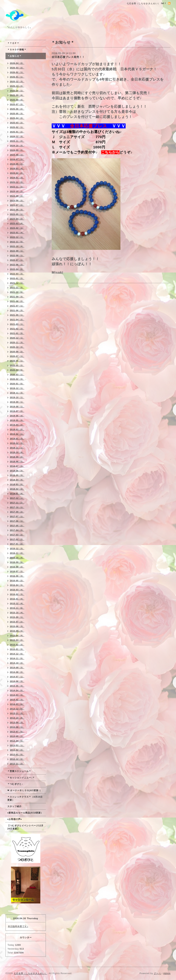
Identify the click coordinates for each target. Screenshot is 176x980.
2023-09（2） (17, 196)
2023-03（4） (17, 223)
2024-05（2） (17, 164)
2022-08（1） (17, 255)
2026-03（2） (17, 68)
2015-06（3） (17, 626)
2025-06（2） (17, 109)
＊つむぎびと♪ (15, 784)
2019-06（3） (17, 416)
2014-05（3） (17, 686)
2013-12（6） (17, 709)
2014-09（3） (17, 668)
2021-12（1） (17, 283)
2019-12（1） (17, 388)
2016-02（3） (17, 594)
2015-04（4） (17, 636)
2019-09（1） (17, 402)
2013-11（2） (17, 713)
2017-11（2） (17, 503)
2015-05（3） (17, 631)
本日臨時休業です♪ (18, 926)
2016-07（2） (17, 571)
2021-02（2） (17, 329)
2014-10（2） (17, 663)
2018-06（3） (17, 471)
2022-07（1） (17, 260)
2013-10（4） (17, 718)
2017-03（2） (17, 535)
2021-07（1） (17, 306)
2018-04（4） (17, 480)
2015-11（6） (17, 608)
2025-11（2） (17, 86)
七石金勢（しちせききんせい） (30, 973)
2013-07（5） (17, 732)
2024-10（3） (17, 146)
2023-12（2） (17, 182)
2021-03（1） (17, 324)
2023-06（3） (17, 210)
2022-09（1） (17, 251)
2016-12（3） (17, 549)
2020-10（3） (17, 347)
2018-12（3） (17, 443)
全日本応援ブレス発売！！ (68, 57)
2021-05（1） (17, 315)
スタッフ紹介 (14, 806)
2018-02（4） (17, 489)
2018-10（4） (17, 452)
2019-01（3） (17, 439)
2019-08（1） (17, 407)
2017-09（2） (17, 512)
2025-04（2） (17, 118)
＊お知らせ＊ (14, 56)
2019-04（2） (17, 425)
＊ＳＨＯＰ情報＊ (17, 50)
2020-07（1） (17, 356)
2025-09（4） (17, 95)
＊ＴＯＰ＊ (13, 43)
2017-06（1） (17, 521)
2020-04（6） (17, 370)
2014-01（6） (17, 704)
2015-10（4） (17, 613)
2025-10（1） (17, 91)
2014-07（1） (17, 677)
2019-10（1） (17, 397)
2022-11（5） (17, 242)
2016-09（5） (17, 562)
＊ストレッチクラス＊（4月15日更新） (25, 798)
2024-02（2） (17, 173)
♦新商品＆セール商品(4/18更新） (25, 813)
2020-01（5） (17, 384)
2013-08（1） (17, 727)
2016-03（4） (17, 590)
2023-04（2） (17, 219)
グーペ (157, 973)
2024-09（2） (17, 150)
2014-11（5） (17, 658)
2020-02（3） (17, 379)
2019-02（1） (17, 434)
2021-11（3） (17, 288)
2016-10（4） (17, 558)
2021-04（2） (17, 320)
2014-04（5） (17, 690)
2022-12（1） (17, 237)
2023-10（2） (17, 191)
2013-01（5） (17, 755)
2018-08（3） (17, 462)
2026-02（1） (17, 72)
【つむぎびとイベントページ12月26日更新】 (25, 827)
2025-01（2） (17, 132)
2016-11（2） (17, 553)
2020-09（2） (17, 352)
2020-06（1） (17, 361)
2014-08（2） (17, 672)
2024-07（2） (17, 159)
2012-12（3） (17, 759)
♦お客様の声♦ (15, 819)
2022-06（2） (17, 265)
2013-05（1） (17, 736)
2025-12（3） (17, 81)
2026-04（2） (17, 63)
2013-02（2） (17, 750)
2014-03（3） (17, 695)
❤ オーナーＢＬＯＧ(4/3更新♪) (24, 790)
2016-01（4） (17, 599)
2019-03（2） (17, 429)
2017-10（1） (17, 507)
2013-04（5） (17, 741)
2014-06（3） (17, 681)
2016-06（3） (17, 576)
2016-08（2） (17, 567)
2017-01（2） (17, 544)
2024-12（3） (17, 136)
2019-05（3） (17, 420)
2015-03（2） (17, 640)
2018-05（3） (17, 475)
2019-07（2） (17, 411)
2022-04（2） (17, 269)
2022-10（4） (17, 246)
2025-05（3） (17, 114)
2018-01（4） (17, 494)
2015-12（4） (17, 603)
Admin (167, 973)
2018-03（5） (17, 484)
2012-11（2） (17, 764)
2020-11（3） (17, 342)
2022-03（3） (17, 274)
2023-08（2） (17, 201)
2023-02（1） (17, 228)
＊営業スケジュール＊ (19, 771)
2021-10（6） (17, 292)
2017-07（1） (17, 516)
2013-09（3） (17, 723)
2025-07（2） (17, 104)
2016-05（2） (17, 581)
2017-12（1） (17, 498)
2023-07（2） (17, 205)
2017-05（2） (17, 526)
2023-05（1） (17, 214)
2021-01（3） (17, 333)
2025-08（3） (17, 100)
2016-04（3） (17, 585)
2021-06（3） (17, 310)
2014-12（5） (17, 654)
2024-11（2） (17, 141)
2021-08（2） (17, 301)
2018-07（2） (17, 466)
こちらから (110, 152)
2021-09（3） (17, 297)
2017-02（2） (17, 539)
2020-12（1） (17, 338)
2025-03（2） (17, 123)
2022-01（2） (17, 278)
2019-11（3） (17, 393)
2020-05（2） (17, 365)
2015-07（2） (17, 622)
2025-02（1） (17, 127)
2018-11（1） (17, 448)
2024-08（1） (17, 155)
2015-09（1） (17, 617)
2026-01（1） (17, 77)
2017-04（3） (17, 530)
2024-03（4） (17, 168)
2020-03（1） (17, 375)
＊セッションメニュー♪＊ (21, 778)
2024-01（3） (17, 178)
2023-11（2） (17, 187)
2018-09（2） (17, 457)
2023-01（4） (17, 233)
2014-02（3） (17, 700)
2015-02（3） (17, 645)
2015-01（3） (17, 649)
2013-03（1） (17, 745)
